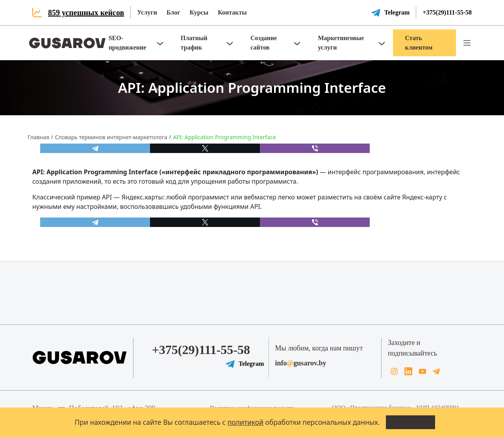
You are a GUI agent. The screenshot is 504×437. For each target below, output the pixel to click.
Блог (173, 12)
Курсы (199, 12)
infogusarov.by (301, 363)
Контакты (232, 12)
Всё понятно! (411, 422)
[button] (467, 43)
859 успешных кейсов (86, 13)
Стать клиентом (419, 43)
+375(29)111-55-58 (447, 12)
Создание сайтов (264, 43)
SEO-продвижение (128, 43)
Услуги (147, 12)
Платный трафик (194, 43)
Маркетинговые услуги (341, 43)
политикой (246, 422)
